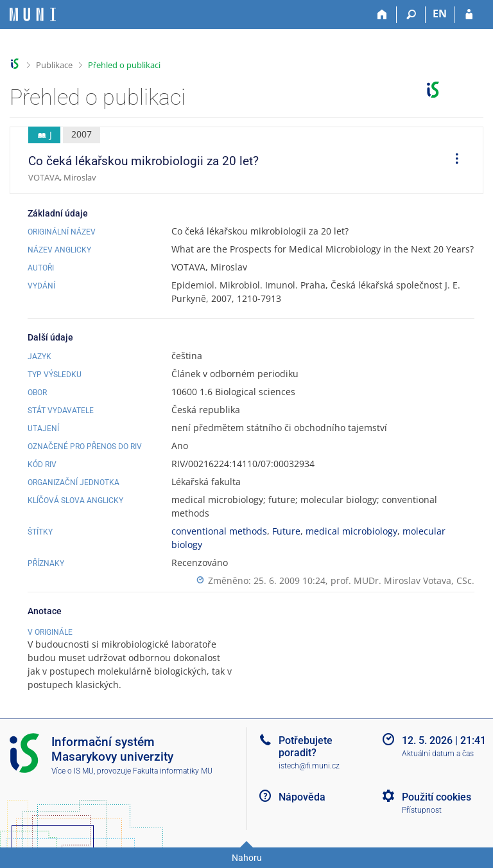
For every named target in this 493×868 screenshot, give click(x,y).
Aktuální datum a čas (438, 754)
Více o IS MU (73, 771)
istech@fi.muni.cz (309, 766)
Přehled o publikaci (124, 65)
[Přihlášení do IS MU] (469, 15)
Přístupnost (422, 810)
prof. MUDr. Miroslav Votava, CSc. (402, 580)
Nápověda (302, 797)
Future (286, 531)
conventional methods (219, 531)
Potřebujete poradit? (306, 747)
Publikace (54, 65)
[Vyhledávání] (411, 15)
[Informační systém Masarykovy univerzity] (33, 14)
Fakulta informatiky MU (173, 771)
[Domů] (382, 15)
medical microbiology (351, 531)
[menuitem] (453, 161)
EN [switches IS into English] (440, 13)
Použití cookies (437, 797)
